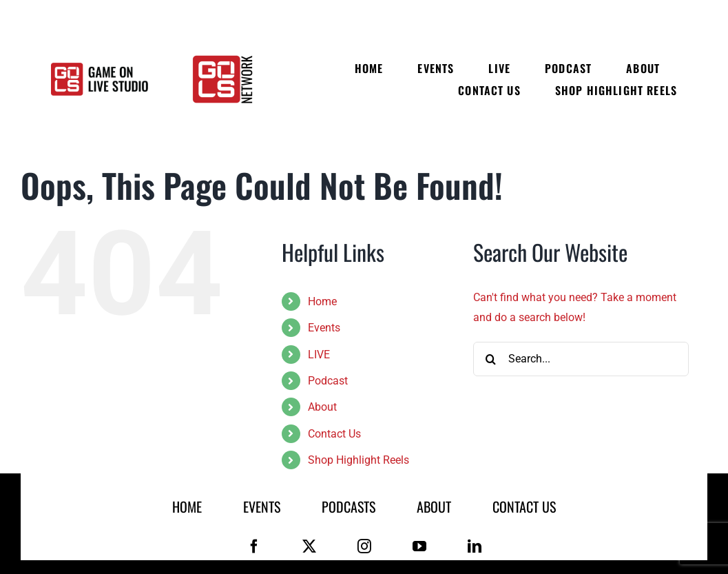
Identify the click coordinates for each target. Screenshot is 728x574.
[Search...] (581, 359)
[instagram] (364, 546)
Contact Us (334, 434)
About (322, 407)
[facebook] (254, 546)
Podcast (328, 381)
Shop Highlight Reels (358, 460)
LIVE (319, 355)
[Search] (490, 359)
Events (324, 328)
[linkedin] (475, 546)
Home (322, 301)
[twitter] (309, 546)
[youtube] (419, 546)
